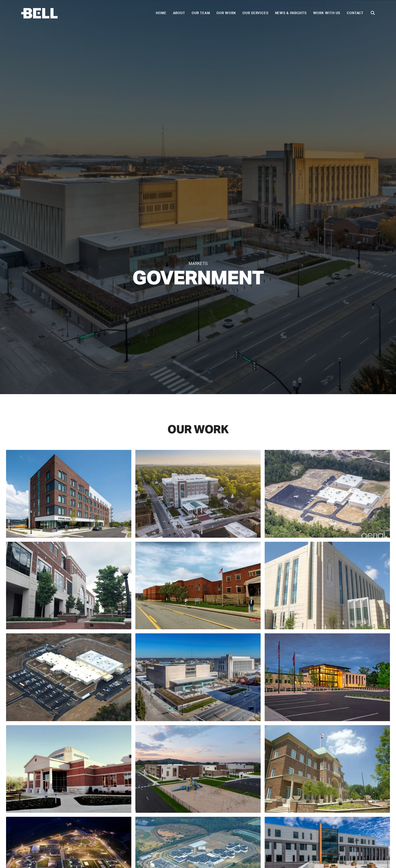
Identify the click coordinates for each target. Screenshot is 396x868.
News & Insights (295, 13)
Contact (359, 13)
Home (165, 13)
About (183, 13)
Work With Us (331, 13)
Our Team (205, 13)
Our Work (230, 13)
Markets (198, 264)
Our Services (259, 13)
